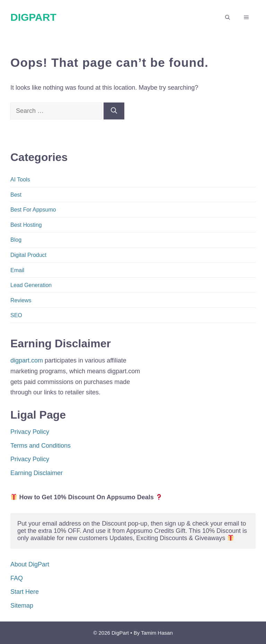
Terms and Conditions (41, 446)
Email (17, 270)
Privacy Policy (30, 432)
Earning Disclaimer (37, 473)
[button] (228, 17)
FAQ (17, 578)
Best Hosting (26, 225)
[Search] (114, 111)
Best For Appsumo (33, 210)
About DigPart (30, 564)
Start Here (25, 592)
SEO (16, 315)
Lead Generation (31, 285)
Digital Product (28, 255)
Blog (16, 240)
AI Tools (20, 180)
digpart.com (27, 360)
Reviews (21, 300)
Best (16, 195)
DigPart (33, 17)
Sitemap (22, 606)
